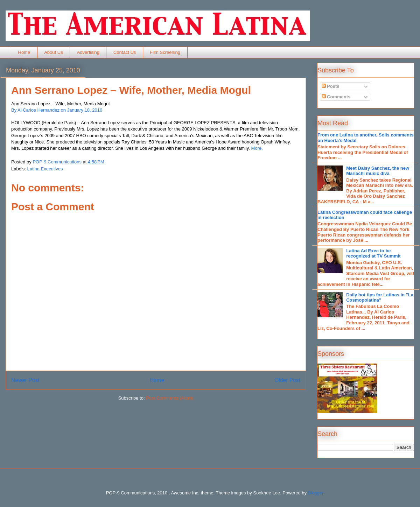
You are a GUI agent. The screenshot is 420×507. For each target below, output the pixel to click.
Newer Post (25, 380)
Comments (336, 97)
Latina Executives (45, 169)
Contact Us (125, 52)
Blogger (316, 493)
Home (24, 52)
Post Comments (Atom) (170, 398)
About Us (53, 52)
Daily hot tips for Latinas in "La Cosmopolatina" (380, 298)
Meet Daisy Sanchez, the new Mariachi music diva (378, 171)
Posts (331, 86)
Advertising (88, 52)
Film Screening (165, 52)
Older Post (287, 380)
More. (257, 148)
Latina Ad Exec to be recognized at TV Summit (373, 253)
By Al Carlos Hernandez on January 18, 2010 (57, 110)
